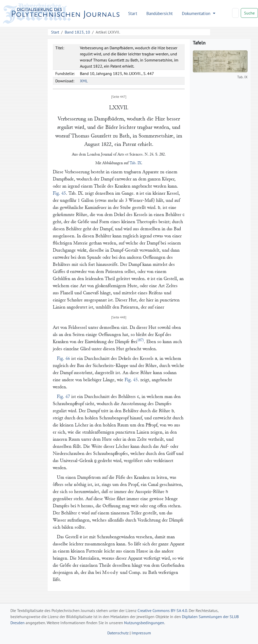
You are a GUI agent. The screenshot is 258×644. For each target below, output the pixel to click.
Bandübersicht (160, 13)
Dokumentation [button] (197, 13)
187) (141, 340)
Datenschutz (118, 633)
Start (133, 13)
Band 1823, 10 (77, 32)
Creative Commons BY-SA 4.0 (162, 610)
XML (84, 81)
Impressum (141, 633)
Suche (249, 13)
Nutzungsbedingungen (144, 623)
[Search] (235, 13)
